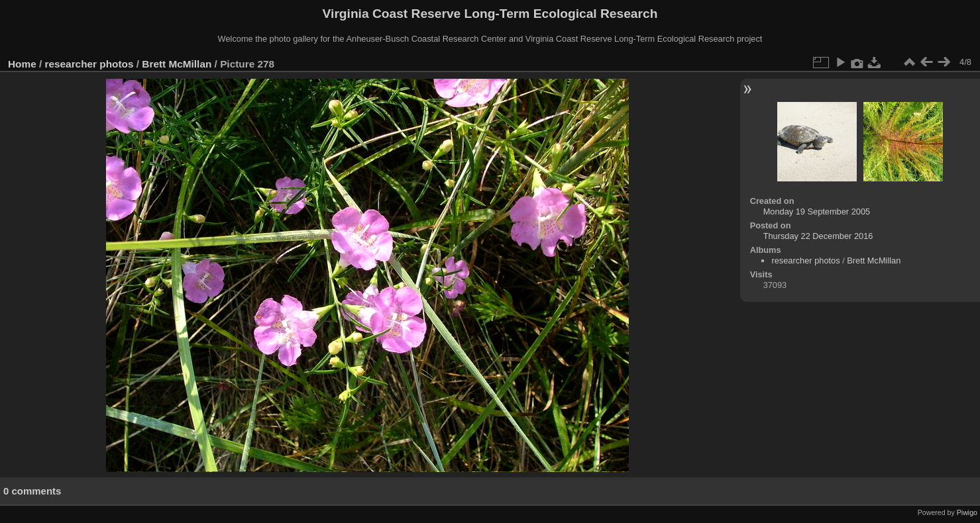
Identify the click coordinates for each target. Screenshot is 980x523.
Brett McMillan (177, 64)
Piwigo (967, 512)
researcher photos (89, 64)
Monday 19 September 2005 (817, 212)
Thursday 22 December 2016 (818, 236)
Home (22, 64)
